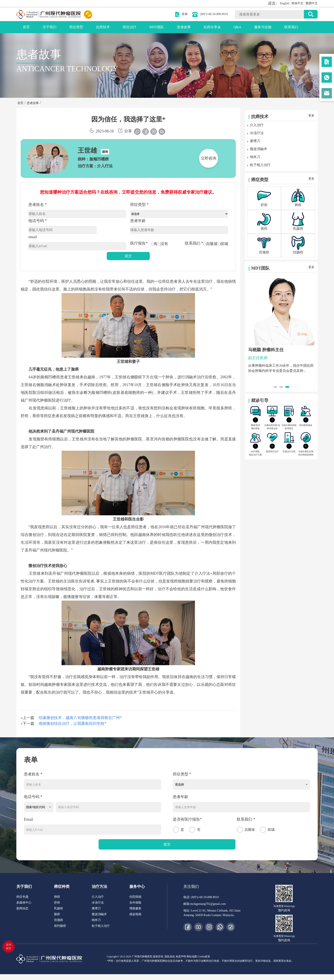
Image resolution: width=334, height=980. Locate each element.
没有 (163, 244)
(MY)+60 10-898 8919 (214, 14)
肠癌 (57, 914)
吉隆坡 (210, 244)
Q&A (238, 27)
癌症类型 (76, 27)
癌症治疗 (130, 27)
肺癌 (228, 408)
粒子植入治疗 (260, 165)
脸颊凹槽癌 (50, 377)
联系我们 (291, 27)
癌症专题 (22, 897)
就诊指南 (135, 914)
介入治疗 (257, 125)
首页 (26, 27)
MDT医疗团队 (163, 573)
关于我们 (49, 27)
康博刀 (255, 141)
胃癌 (36, 416)
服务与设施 (263, 27)
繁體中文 (312, 3)
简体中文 (297, 3)
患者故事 (184, 27)
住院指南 (135, 897)
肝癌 (25, 416)
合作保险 (135, 903)
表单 (185, 14)
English (285, 3)
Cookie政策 (204, 957)
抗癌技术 (103, 27)
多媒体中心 (24, 903)
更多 (311, 116)
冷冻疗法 (257, 133)
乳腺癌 (59, 908)
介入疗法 (202, 573)
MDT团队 (157, 27)
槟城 (223, 244)
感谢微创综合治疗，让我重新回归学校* (72, 724)
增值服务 (135, 908)
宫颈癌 (59, 920)
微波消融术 (258, 149)
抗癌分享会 (212, 27)
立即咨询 (209, 158)
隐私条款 (170, 957)
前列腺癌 (60, 926)
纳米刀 (255, 157)
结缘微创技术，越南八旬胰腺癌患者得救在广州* (80, 718)
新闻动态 (22, 908)
